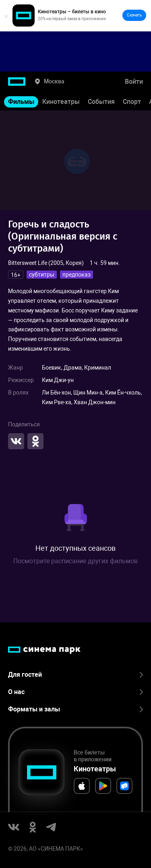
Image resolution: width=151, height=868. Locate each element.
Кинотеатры (61, 102)
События (101, 102)
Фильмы (21, 102)
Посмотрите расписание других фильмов (75, 561)
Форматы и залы (75, 709)
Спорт (132, 102)
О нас (75, 692)
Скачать (134, 15)
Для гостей (75, 675)
